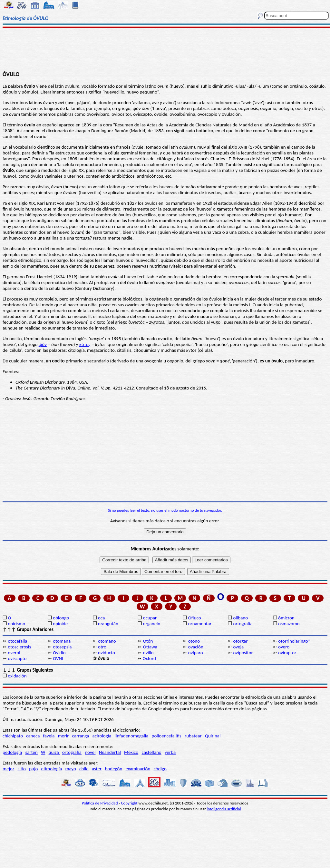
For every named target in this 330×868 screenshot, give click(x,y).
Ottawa (150, 647)
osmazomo (289, 624)
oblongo (61, 618)
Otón (148, 641)
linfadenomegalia (132, 736)
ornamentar (200, 624)
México (131, 752)
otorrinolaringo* (294, 641)
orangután (108, 624)
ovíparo (196, 653)
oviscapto (17, 658)
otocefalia (17, 641)
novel (90, 752)
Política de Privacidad (100, 803)
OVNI (58, 658)
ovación (196, 647)
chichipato (13, 736)
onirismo (16, 624)
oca (101, 618)
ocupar (150, 618)
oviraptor (287, 653)
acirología (102, 736)
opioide (60, 624)
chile (84, 769)
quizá (54, 752)
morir (63, 736)
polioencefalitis (167, 736)
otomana (62, 641)
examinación (138, 769)
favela (49, 736)
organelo (152, 624)
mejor (8, 769)
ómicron (286, 618)
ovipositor (243, 653)
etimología (52, 769)
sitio (22, 769)
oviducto (107, 653)
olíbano (240, 618)
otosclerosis (19, 647)
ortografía (243, 624)
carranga (81, 736)
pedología (12, 752)
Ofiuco (195, 618)
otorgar (240, 641)
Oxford (149, 658)
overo (284, 647)
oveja (238, 647)
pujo (33, 769)
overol (14, 653)
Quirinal (213, 736)
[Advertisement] (165, 49)
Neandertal (110, 752)
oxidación (17, 676)
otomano (107, 641)
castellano (151, 752)
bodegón (113, 769)
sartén (31, 752)
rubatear (193, 736)
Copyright (129, 803)
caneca (33, 736)
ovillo (148, 653)
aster (97, 769)
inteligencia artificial (224, 809)
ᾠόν (43, 344)
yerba (170, 752)
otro (102, 647)
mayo (70, 769)
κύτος (85, 344)
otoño (194, 641)
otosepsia (62, 647)
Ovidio (59, 653)
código (160, 769)
